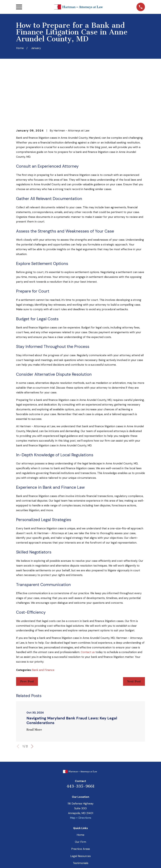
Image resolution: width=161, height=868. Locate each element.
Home (80, 785)
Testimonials (81, 814)
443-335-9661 (81, 737)
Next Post (134, 632)
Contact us (88, 603)
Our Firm (80, 792)
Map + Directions (81, 768)
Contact (81, 828)
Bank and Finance (43, 620)
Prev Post (27, 632)
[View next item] (32, 697)
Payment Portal (81, 821)
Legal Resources (80, 806)
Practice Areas (81, 799)
